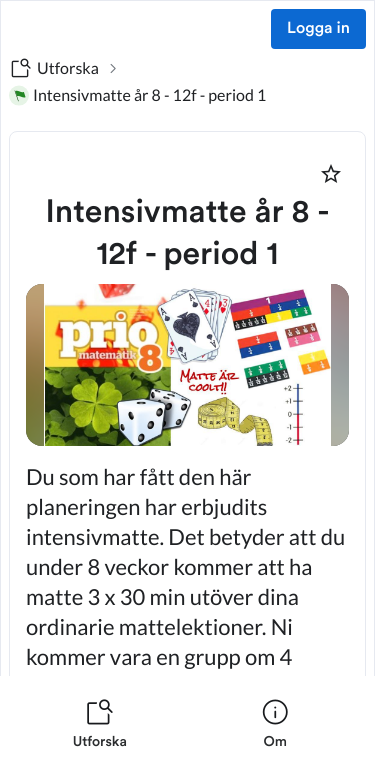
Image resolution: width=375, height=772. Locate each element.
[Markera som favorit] (331, 174)
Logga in (318, 29)
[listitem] (100, 724)
